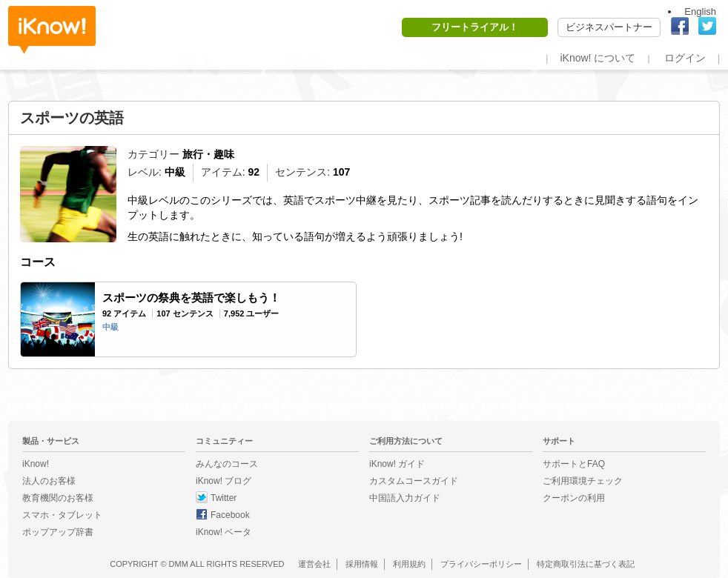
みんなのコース (227, 464)
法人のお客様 (49, 481)
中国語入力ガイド (405, 498)
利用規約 (409, 564)
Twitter (224, 498)
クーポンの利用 (574, 498)
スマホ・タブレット (62, 515)
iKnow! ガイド (397, 464)
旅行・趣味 (208, 154)
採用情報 (362, 564)
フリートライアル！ (475, 27)
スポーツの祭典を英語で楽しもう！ (191, 298)
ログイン (685, 58)
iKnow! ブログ (224, 481)
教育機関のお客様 (58, 498)
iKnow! (52, 30)
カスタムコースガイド (414, 481)
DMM (179, 564)
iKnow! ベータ (224, 532)
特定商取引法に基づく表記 (586, 564)
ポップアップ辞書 (58, 532)
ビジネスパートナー (609, 27)
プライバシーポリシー (481, 564)
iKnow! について (598, 58)
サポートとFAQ (574, 464)
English (700, 11)
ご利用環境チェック (583, 481)
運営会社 (314, 564)
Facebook (230, 515)
